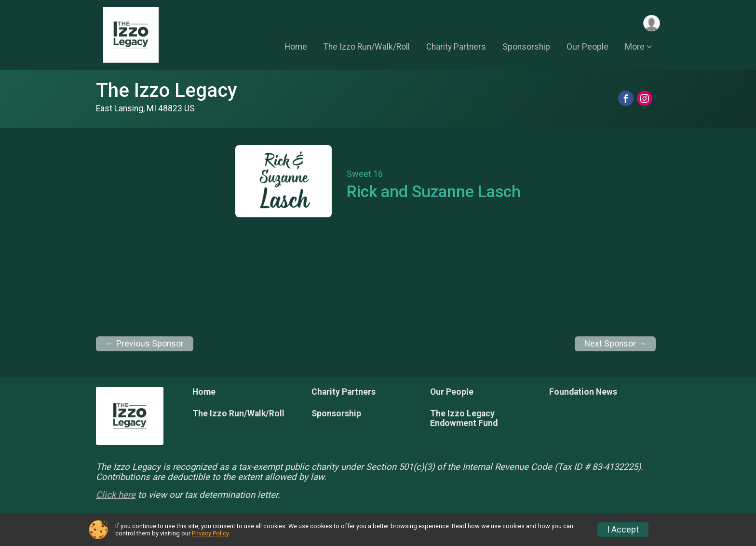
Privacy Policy (210, 533)
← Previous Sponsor (145, 344)
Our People (587, 48)
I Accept (623, 530)
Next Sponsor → (615, 344)
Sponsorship (526, 48)
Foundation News (583, 392)
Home (296, 48)
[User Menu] (651, 23)
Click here (116, 495)
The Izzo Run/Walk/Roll (367, 48)
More (635, 48)
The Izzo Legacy (167, 90)
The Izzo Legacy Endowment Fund (464, 418)
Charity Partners (456, 48)
